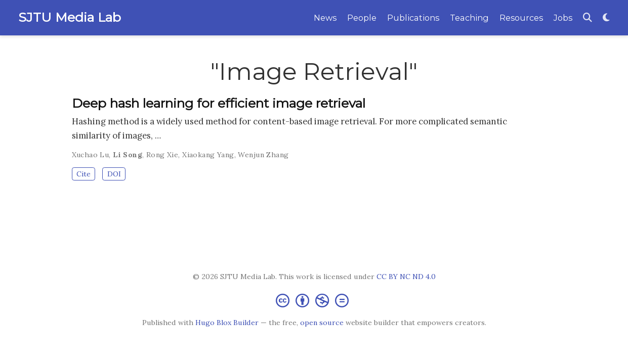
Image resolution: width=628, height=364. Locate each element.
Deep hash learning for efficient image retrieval (219, 103)
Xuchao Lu (91, 155)
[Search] (588, 18)
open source (322, 323)
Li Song (128, 155)
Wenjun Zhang (263, 155)
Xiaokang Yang (208, 155)
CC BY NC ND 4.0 (406, 277)
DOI (114, 174)
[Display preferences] (606, 18)
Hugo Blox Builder (227, 323)
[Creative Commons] (314, 300)
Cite (83, 174)
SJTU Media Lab (70, 17)
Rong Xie (162, 155)
